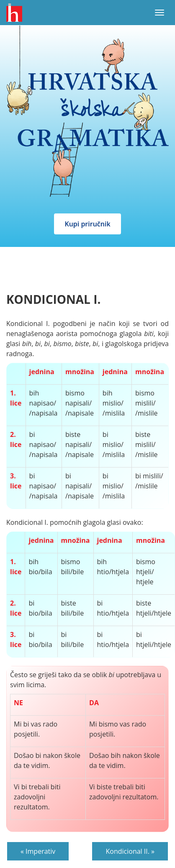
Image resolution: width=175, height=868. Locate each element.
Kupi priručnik (87, 224)
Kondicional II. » (130, 851)
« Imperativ (38, 851)
